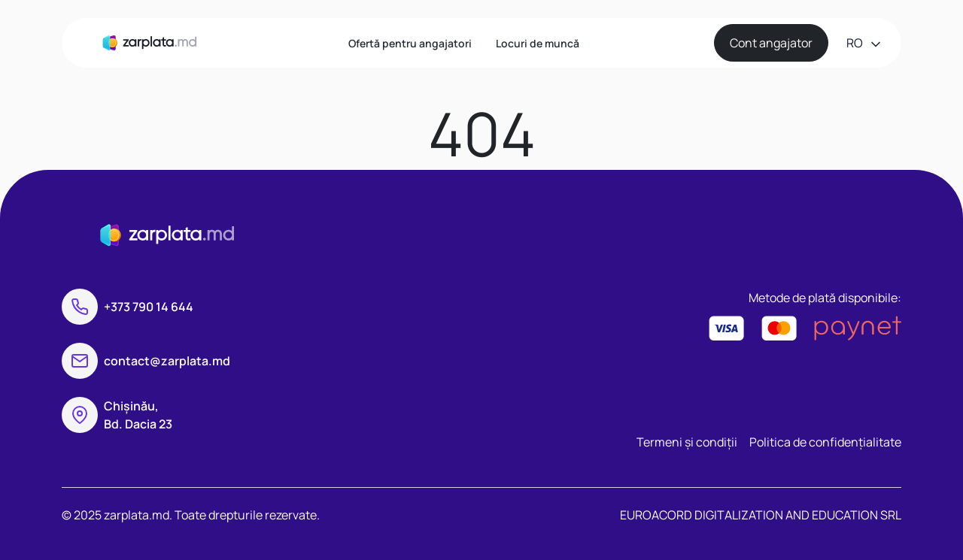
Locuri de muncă (538, 43)
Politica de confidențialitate (825, 442)
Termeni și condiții (687, 442)
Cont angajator (771, 43)
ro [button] (856, 43)
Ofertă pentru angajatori (410, 43)
